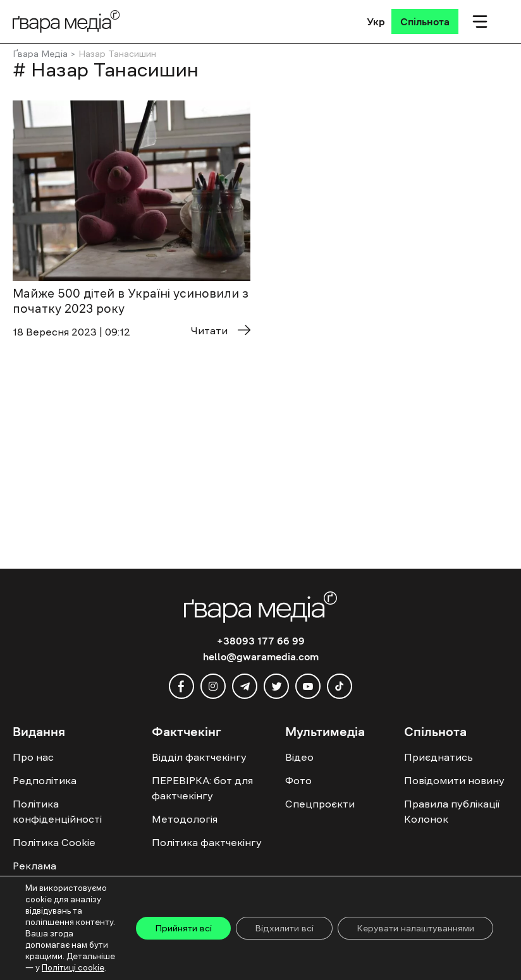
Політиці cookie (73, 968)
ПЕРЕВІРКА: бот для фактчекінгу (202, 788)
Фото (298, 780)
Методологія (185, 819)
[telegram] (245, 686)
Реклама (34, 866)
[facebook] (181, 686)
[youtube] (308, 686)
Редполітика (45, 780)
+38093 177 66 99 (261, 641)
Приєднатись (438, 757)
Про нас (33, 757)
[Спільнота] (425, 21)
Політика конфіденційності (57, 811)
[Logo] (66, 21)
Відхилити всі (284, 928)
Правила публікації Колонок (452, 811)
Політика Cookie (54, 842)
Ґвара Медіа (40, 54)
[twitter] (276, 686)
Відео (299, 757)
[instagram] (213, 686)
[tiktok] (340, 686)
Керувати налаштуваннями (415, 928)
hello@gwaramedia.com (261, 656)
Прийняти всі (183, 928)
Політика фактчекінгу (207, 842)
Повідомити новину (454, 780)
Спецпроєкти (320, 804)
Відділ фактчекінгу (199, 757)
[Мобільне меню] (480, 21)
